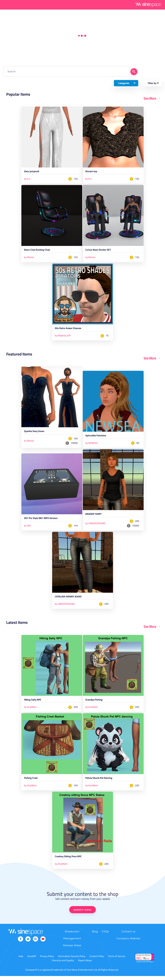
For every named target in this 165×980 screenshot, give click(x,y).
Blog (95, 935)
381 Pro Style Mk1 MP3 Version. (44, 521)
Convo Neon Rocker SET (100, 251)
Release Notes (72, 949)
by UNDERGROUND (95, 525)
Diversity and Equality (63, 964)
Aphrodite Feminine (98, 437)
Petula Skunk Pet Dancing (101, 782)
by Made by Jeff (63, 337)
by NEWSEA (91, 445)
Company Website (128, 942)
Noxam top (92, 172)
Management (72, 942)
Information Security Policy (72, 960)
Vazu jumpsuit (33, 172)
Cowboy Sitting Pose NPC (71, 861)
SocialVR (32, 960)
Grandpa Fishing (96, 703)
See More (150, 98)
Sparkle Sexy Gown (36, 433)
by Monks (29, 258)
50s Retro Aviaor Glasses (70, 330)
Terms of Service (117, 960)
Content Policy (97, 960)
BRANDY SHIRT (95, 516)
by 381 (28, 528)
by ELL (27, 179)
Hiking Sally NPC (34, 703)
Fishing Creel (32, 782)
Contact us (128, 935)
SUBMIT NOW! (83, 914)
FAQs (105, 935)
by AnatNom (30, 710)
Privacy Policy (47, 960)
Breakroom (72, 935)
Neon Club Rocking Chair (39, 251)
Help (21, 960)
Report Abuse (85, 964)
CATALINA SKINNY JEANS (70, 599)
